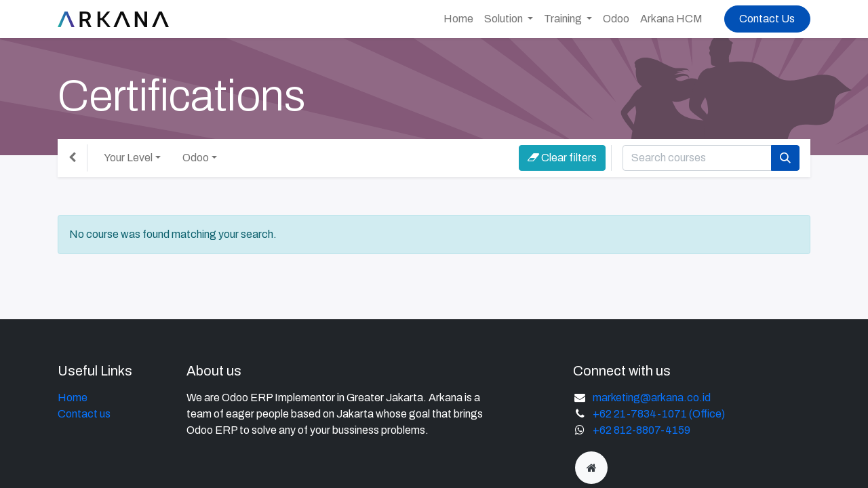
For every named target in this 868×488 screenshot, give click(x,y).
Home (73, 398)
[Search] (785, 158)
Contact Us (767, 19)
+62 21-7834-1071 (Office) (659, 414)
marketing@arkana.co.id (652, 398)
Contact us (84, 414)
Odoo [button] (196, 158)
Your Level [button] (128, 158)
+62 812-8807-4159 (642, 430)
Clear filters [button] (562, 158)
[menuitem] (458, 19)
